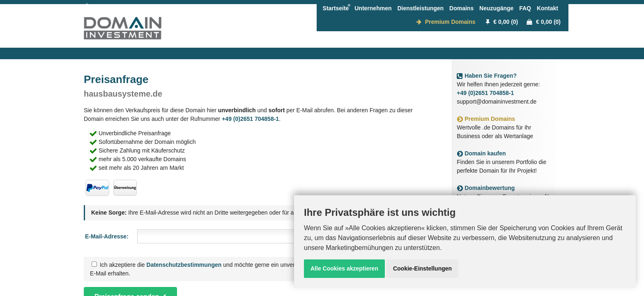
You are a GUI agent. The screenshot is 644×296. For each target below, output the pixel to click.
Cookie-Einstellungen (422, 268)
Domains (461, 8)
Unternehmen (373, 8)
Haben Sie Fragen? (487, 76)
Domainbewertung (486, 188)
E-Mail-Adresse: (107, 236)
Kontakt (547, 8)
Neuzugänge (496, 8)
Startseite (336, 8)
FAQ (525, 8)
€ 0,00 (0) (502, 22)
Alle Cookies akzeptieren (344, 268)
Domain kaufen (481, 154)
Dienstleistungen (420, 8)
